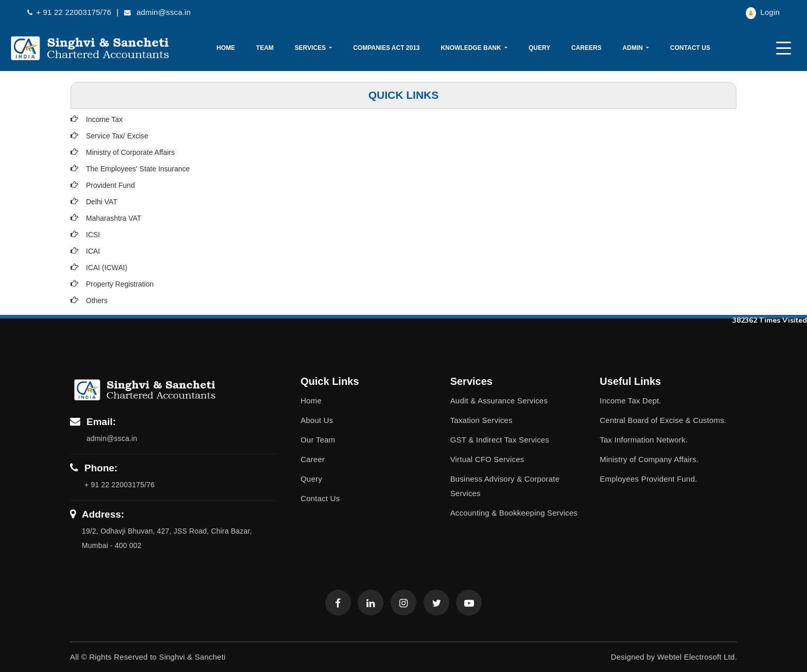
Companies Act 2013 (386, 48)
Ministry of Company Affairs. (649, 459)
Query (539, 48)
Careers (586, 48)
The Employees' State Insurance (138, 169)
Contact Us (690, 48)
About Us (317, 420)
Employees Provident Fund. (648, 479)
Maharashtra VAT (114, 218)
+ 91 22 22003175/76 (69, 12)
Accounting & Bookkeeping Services (514, 513)
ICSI (93, 235)
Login (763, 12)
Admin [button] (634, 48)
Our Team (318, 440)
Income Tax (104, 119)
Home (226, 48)
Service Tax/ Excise (117, 136)
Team (265, 48)
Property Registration (120, 284)
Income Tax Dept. (630, 401)
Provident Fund (110, 185)
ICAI (93, 251)
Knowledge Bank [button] (472, 48)
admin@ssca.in (157, 12)
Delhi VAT (102, 202)
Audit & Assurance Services (499, 401)
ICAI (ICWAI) (107, 268)
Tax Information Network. (644, 440)
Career (313, 459)
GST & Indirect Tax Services (500, 440)
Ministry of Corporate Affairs (130, 152)
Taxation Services (481, 420)
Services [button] (311, 48)
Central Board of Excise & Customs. (663, 420)
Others (97, 300)
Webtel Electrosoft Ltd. (697, 657)
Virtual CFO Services (487, 459)
